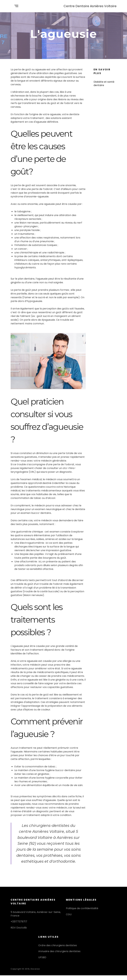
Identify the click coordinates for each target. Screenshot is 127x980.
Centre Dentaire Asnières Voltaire (90, 6)
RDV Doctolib (19, 928)
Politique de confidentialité (82, 908)
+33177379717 (19, 922)
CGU (69, 914)
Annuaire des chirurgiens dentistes (59, 951)
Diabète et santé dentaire (104, 84)
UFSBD (42, 957)
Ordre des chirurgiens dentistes (58, 945)
